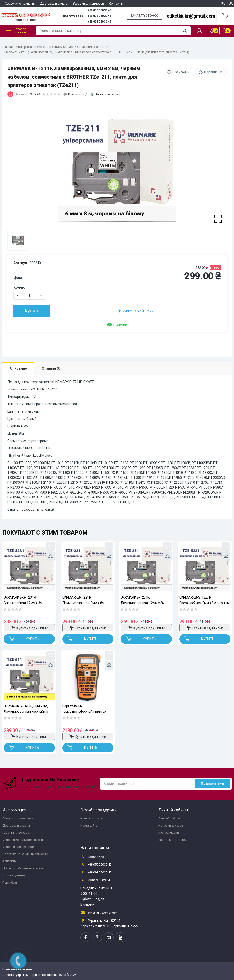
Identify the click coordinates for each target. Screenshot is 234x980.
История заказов (171, 826)
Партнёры (10, 882)
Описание (18, 368)
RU (223, 4)
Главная (8, 47)
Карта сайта (89, 826)
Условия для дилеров (88, 4)
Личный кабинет (170, 818)
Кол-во (19, 287)
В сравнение (213, 72)
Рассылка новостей (172, 840)
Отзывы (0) (52, 368)
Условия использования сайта (24, 840)
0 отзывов (76, 94)
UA (231, 4)
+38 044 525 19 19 (96, 857)
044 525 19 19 (73, 16)
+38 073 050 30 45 (99, 22)
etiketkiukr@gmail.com (191, 16)
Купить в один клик (136, 311)
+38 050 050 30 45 (99, 10)
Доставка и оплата (54, 4)
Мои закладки (169, 833)
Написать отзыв (108, 94)
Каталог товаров (16, 31)
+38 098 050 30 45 (99, 16)
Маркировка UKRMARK (31, 47)
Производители (14, 875)
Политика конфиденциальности (25, 854)
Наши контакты (92, 818)
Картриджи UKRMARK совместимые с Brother (78, 47)
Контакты (116, 4)
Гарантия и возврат (17, 833)
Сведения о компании (20, 4)
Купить (32, 311)
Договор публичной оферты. (23, 868)
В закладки (181, 72)
